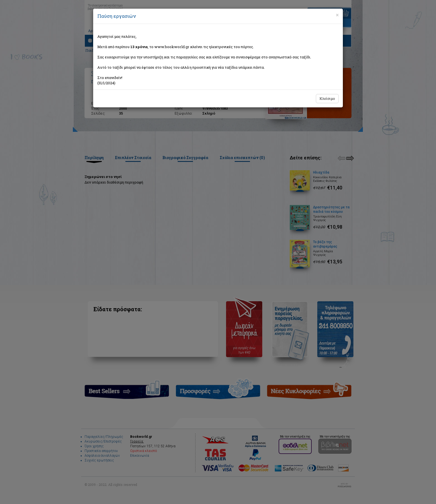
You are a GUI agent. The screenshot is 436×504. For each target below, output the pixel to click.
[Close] (337, 15)
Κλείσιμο (327, 98)
